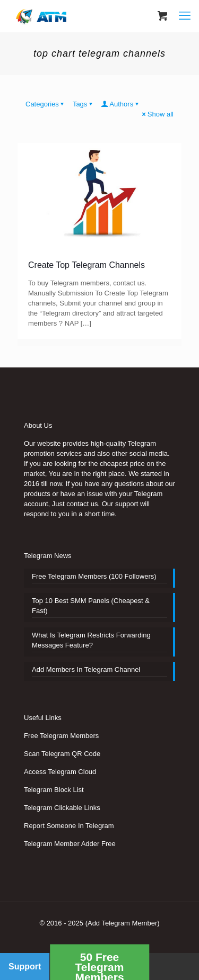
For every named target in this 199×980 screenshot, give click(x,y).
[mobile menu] (185, 16)
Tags (83, 104)
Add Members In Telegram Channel (86, 669)
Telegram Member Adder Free (70, 844)
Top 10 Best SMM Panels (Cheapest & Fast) (91, 606)
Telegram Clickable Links (62, 808)
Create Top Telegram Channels (86, 265)
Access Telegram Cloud (60, 772)
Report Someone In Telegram (69, 826)
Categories (46, 104)
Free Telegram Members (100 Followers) (94, 576)
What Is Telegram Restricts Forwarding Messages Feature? (91, 640)
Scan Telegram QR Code (62, 754)
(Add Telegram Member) (123, 923)
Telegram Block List (54, 790)
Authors (120, 104)
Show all (157, 114)
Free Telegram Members (61, 736)
